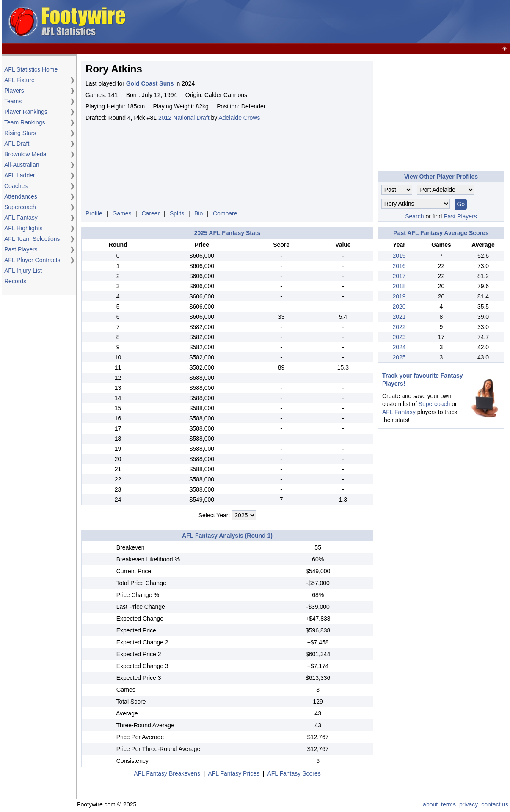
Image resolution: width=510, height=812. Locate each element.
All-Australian (22, 165)
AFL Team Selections (32, 239)
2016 (399, 266)
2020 (399, 307)
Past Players (21, 249)
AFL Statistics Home (31, 69)
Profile (94, 213)
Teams (13, 101)
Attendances (21, 196)
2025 (399, 357)
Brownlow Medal (26, 154)
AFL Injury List (23, 271)
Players (14, 91)
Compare (225, 213)
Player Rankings (26, 112)
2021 (399, 317)
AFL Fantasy (21, 218)
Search (414, 216)
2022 (399, 327)
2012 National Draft (184, 118)
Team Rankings (25, 122)
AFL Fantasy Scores (294, 773)
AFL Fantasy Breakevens (167, 773)
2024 (399, 347)
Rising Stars (20, 133)
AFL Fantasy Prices (234, 773)
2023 (399, 337)
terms (448, 804)
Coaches (16, 186)
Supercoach (20, 207)
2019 (399, 296)
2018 (399, 286)
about (430, 804)
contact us (495, 804)
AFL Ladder (20, 175)
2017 (399, 276)
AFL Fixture (19, 80)
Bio (198, 213)
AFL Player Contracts (32, 260)
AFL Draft (17, 144)
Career (150, 213)
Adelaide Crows (239, 118)
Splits (177, 213)
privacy (469, 804)
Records (15, 281)
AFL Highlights (23, 228)
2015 (399, 256)
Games (122, 213)
